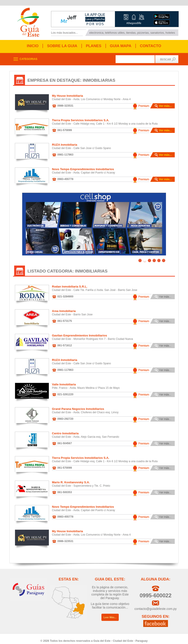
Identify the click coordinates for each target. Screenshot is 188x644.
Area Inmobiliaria (64, 308)
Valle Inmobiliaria (64, 381)
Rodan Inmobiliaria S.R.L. (70, 283)
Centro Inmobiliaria (65, 430)
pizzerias (143, 33)
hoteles (170, 33)
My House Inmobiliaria (67, 96)
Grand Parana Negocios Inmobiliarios (78, 406)
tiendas (131, 33)
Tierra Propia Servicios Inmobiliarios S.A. (81, 120)
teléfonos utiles (115, 33)
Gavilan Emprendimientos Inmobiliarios (79, 332)
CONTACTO (151, 46)
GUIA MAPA (121, 46)
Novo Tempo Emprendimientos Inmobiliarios (83, 169)
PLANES (94, 46)
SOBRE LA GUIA (62, 46)
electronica (96, 33)
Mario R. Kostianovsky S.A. (71, 479)
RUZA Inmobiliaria (65, 145)
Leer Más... (110, 614)
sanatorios (157, 33)
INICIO (33, 46)
